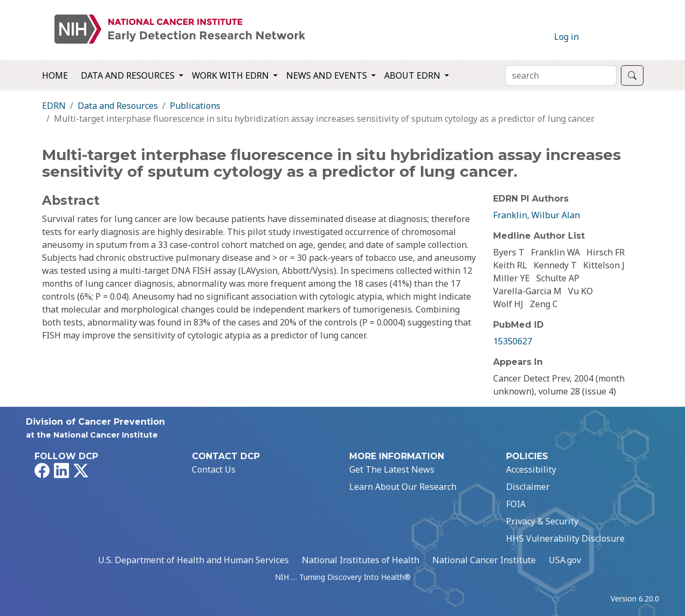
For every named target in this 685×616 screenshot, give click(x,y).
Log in (566, 37)
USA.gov (565, 560)
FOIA (516, 504)
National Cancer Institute (484, 560)
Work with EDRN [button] (231, 75)
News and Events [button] (328, 75)
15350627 (513, 341)
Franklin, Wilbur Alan (537, 215)
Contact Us (214, 469)
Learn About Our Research (403, 487)
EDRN (54, 106)
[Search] (561, 75)
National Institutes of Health (361, 560)
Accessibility (531, 469)
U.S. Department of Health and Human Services (193, 560)
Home (55, 75)
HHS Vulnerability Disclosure (565, 538)
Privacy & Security (542, 521)
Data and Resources (118, 106)
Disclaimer (528, 487)
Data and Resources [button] (129, 75)
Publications (195, 106)
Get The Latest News (392, 469)
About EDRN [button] (413, 75)
